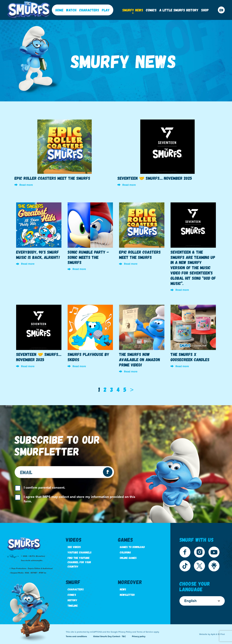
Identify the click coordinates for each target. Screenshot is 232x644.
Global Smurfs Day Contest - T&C (109, 636)
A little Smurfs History (179, 10)
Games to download (132, 547)
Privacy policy (139, 636)
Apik (213, 634)
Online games (128, 558)
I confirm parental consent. (44, 488)
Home (59, 10)
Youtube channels (80, 552)
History (72, 600)
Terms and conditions (76, 636)
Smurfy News (133, 10)
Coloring (125, 552)
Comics (151, 10)
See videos (74, 547)
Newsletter (127, 595)
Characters (89, 10)
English (202, 601)
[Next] (132, 389)
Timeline (73, 606)
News (123, 589)
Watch (71, 10)
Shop (205, 10)
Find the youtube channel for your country (79, 562)
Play (106, 10)
